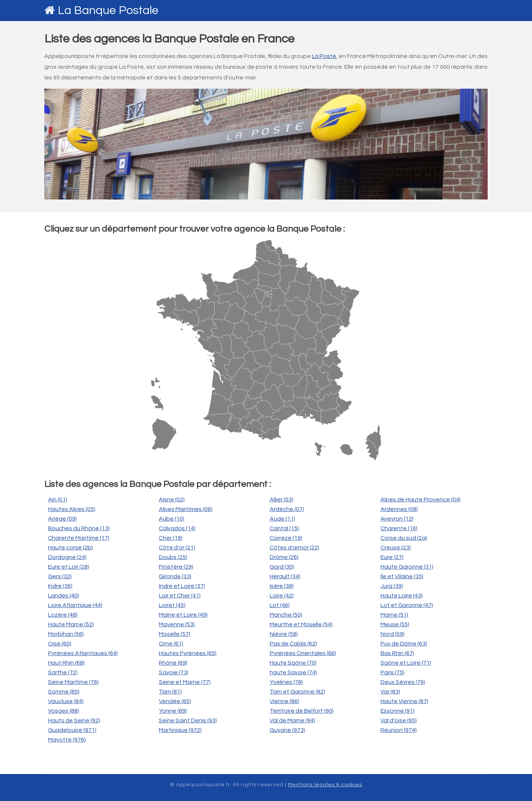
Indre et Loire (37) (182, 586)
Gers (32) (60, 576)
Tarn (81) (170, 692)
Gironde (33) (175, 576)
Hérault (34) (285, 576)
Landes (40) (64, 596)
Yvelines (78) (286, 682)
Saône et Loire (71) (406, 663)
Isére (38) (282, 586)
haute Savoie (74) (293, 672)
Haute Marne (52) (71, 624)
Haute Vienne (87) (404, 701)
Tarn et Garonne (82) (297, 692)
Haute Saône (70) (293, 663)
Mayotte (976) (67, 740)
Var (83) (390, 692)
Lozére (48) (63, 615)
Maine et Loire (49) (183, 615)
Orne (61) (171, 644)
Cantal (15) (284, 528)
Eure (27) (392, 557)
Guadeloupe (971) (72, 730)
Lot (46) (280, 605)
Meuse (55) (395, 624)
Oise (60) (60, 644)
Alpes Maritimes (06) (186, 509)
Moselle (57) (175, 634)
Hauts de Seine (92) (74, 720)
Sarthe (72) (63, 672)
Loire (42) (282, 596)
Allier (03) (282, 500)
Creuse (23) (396, 548)
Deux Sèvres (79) (403, 682)
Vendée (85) (175, 701)
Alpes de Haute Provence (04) (421, 500)
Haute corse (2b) (70, 548)
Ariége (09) (62, 519)
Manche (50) (286, 615)
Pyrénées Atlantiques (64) (83, 653)
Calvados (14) (177, 528)
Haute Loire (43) (402, 596)
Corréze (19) (286, 538)
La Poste (324, 56)
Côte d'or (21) (177, 548)
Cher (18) (171, 538)
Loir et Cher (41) (180, 596)
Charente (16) (399, 528)
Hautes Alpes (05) (72, 509)
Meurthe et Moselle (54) (301, 624)
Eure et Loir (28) (69, 567)
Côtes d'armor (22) (294, 548)
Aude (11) (282, 519)
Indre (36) (60, 586)
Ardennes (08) (399, 509)
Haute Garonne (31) (407, 567)
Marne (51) (394, 615)
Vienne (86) (284, 701)
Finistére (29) (176, 567)
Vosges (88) (64, 711)
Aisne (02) (172, 500)
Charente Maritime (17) (79, 538)
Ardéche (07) (287, 509)
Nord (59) (393, 634)
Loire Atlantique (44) (75, 605)
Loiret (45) (172, 605)
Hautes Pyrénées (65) (188, 653)
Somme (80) (64, 692)
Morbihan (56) (66, 634)
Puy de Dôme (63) (404, 644)
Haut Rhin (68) (66, 663)
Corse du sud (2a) (404, 538)
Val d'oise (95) (399, 720)
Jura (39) (392, 586)
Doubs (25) (173, 557)
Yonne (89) (173, 711)
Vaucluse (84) (66, 701)
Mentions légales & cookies (325, 785)
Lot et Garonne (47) (407, 605)
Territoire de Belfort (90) (302, 711)
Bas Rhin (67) (397, 653)
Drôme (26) (284, 557)
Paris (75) (393, 672)
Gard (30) (282, 567)
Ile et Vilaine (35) (402, 576)
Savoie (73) (174, 672)
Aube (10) (172, 519)
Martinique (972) (180, 730)
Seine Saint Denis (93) (188, 720)
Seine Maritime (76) (73, 682)
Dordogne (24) (67, 557)
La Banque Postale (108, 11)
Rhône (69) (173, 663)
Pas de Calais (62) (293, 644)
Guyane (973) (287, 730)
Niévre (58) (284, 634)
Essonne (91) (398, 711)
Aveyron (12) (397, 519)
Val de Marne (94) (292, 720)
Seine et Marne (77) (185, 682)
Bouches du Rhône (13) (79, 528)
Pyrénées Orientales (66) (303, 653)
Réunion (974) (399, 730)
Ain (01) (58, 500)
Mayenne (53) (177, 624)
